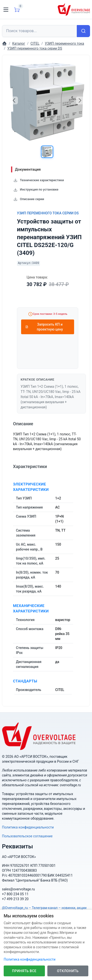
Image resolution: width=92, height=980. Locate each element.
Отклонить (68, 971)
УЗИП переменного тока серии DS (48, 213)
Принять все (24, 971)
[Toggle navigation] (6, 10)
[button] (47, 152)
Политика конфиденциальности (28, 827)
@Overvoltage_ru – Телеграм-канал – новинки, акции (44, 908)
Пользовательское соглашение (27, 836)
